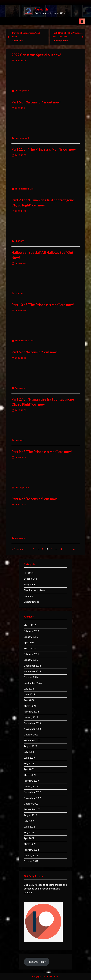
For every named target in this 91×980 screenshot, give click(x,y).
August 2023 (30, 746)
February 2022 (31, 850)
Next (75, 549)
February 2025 (31, 654)
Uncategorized (62, 41)
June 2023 (29, 758)
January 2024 (31, 717)
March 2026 (30, 625)
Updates (28, 596)
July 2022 (29, 821)
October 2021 (31, 861)
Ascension (19, 41)
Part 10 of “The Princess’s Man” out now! (43, 305)
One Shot (19, 293)
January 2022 (31, 855)
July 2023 (29, 752)
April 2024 (29, 700)
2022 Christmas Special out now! (36, 55)
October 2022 (31, 804)
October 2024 (31, 677)
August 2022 (30, 815)
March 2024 (30, 706)
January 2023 (31, 786)
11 (51, 549)
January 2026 (31, 637)
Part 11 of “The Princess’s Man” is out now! (44, 149)
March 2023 (30, 775)
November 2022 (32, 798)
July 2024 (29, 689)
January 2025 (31, 660)
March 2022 (30, 844)
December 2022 (32, 792)
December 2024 (32, 666)
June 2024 (29, 694)
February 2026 (31, 631)
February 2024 (31, 712)
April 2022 (29, 838)
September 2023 (33, 740)
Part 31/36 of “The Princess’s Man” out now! (70, 35)
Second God (30, 579)
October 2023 (31, 735)
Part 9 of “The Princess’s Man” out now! (42, 452)
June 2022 (29, 827)
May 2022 (29, 833)
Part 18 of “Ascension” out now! (28, 35)
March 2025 (30, 648)
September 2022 (33, 809)
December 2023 (32, 723)
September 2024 (33, 683)
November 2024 (32, 671)
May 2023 (29, 763)
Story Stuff (29, 584)
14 (61, 549)
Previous (18, 549)
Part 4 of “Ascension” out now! (35, 499)
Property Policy (37, 962)
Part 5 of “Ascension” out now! (35, 352)
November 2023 (32, 729)
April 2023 (29, 769)
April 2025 (29, 643)
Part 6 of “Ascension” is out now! (36, 102)
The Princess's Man (24, 189)
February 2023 (31, 781)
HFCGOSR (20, 241)
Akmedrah (41, 9)
